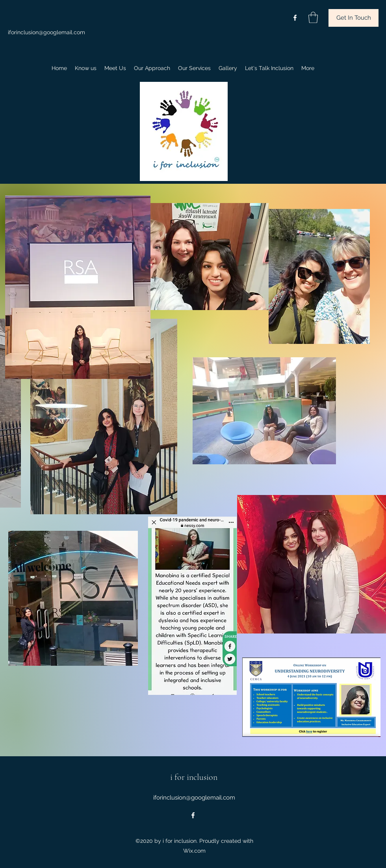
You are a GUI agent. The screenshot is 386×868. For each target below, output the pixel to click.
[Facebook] (295, 18)
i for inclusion (194, 777)
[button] (313, 18)
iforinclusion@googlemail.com (46, 32)
